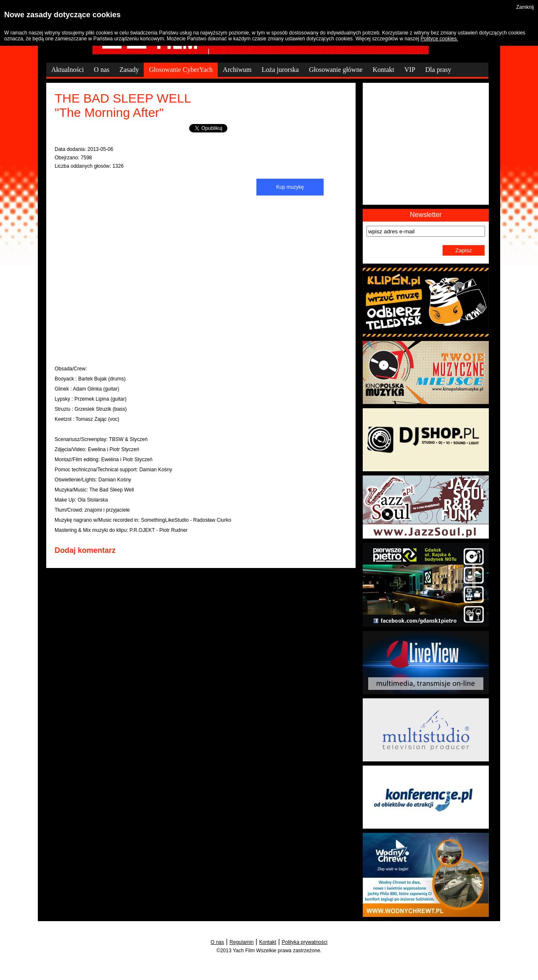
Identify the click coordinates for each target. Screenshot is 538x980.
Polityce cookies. (439, 39)
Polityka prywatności (305, 942)
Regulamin (241, 942)
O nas (217, 942)
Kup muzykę (290, 187)
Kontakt (268, 942)
